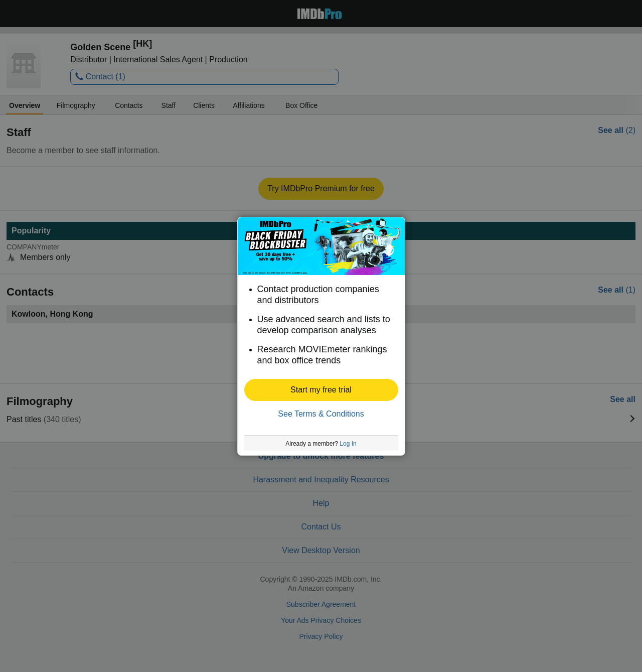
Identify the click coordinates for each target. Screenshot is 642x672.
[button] (321, 390)
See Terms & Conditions (321, 414)
